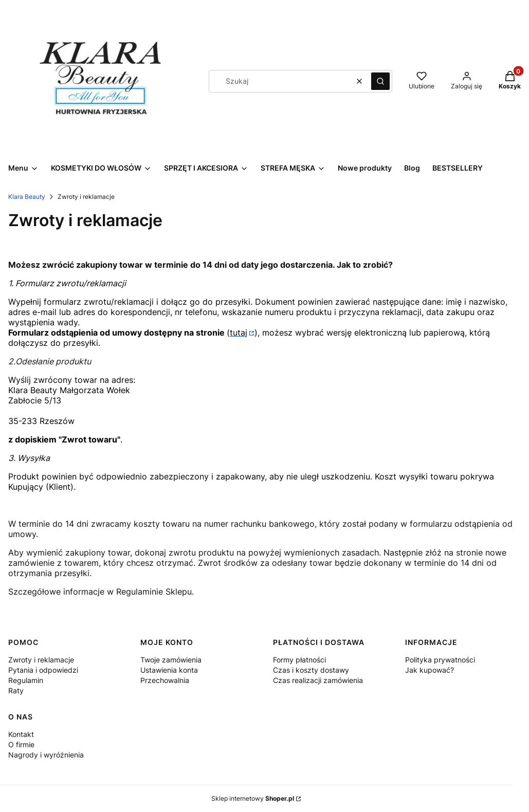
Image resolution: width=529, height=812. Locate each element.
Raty (16, 690)
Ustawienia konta (169, 670)
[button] (380, 81)
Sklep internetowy (253, 798)
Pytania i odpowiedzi (43, 670)
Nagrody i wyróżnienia (46, 755)
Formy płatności (299, 660)
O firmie (21, 744)
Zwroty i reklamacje (41, 660)
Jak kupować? (430, 670)
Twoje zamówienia (171, 660)
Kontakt (21, 734)
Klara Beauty (27, 197)
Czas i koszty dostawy (311, 670)
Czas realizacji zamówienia (318, 680)
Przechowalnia (165, 680)
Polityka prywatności (440, 660)
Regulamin (26, 680)
